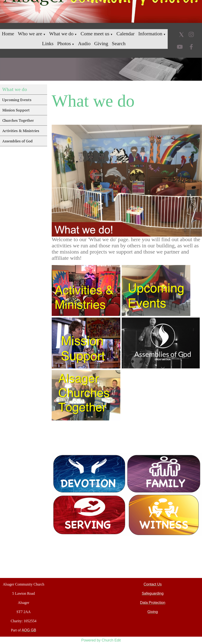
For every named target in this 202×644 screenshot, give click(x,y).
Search (119, 43)
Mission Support (16, 110)
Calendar (125, 34)
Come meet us (95, 34)
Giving (101, 43)
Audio (84, 43)
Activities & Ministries (21, 131)
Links (48, 43)
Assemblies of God (17, 141)
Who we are (30, 34)
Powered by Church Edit (101, 640)
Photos (64, 43)
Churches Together (18, 120)
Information (150, 34)
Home (8, 34)
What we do (61, 34)
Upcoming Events (17, 100)
